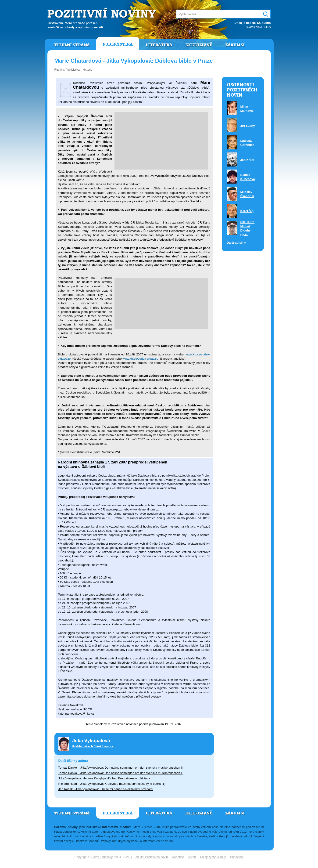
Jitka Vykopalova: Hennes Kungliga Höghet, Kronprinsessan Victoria (104, 778)
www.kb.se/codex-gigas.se (140, 359)
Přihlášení (237, 857)
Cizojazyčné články (213, 857)
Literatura (159, 45)
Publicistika (118, 44)
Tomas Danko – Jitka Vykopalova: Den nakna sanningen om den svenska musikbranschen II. (121, 768)
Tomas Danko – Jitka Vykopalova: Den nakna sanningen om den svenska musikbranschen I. (121, 773)
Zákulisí (235, 45)
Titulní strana (72, 45)
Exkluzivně (199, 45)
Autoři (192, 857)
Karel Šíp (247, 211)
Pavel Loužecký (102, 857)
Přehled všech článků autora (93, 746)
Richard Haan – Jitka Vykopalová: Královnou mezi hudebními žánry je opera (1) (112, 784)
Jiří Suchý (248, 126)
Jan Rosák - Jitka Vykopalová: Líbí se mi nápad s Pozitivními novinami (106, 789)
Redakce (178, 857)
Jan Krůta (247, 160)
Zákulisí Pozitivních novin (151, 857)
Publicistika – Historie (79, 70)
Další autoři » (236, 243)
